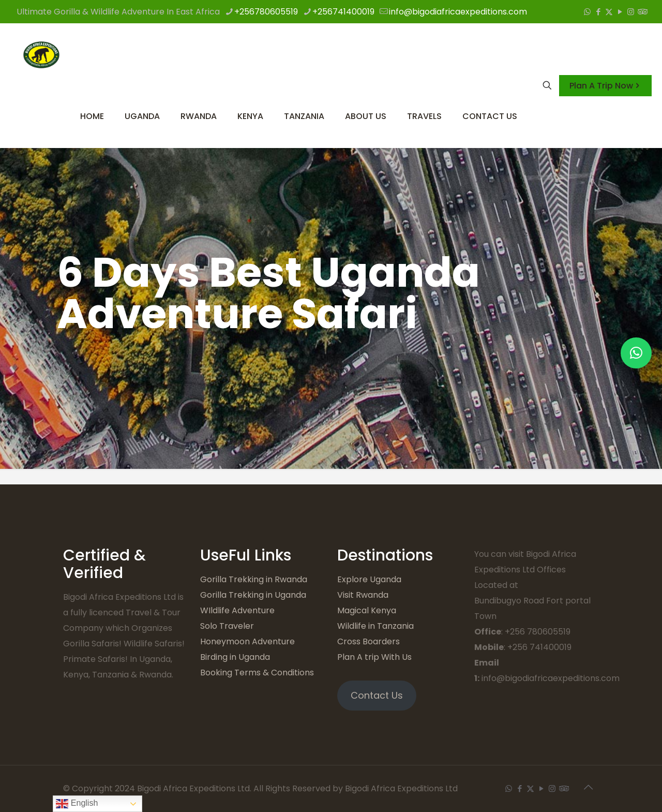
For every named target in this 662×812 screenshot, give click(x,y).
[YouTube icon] (620, 12)
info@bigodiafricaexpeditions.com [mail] (458, 12)
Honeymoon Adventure (247, 641)
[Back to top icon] (588, 787)
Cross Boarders (368, 641)
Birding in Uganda (235, 657)
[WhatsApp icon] (587, 12)
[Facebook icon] (598, 12)
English (77, 804)
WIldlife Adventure (237, 610)
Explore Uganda (369, 579)
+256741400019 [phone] (343, 12)
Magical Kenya (367, 610)
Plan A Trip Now (605, 86)
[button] (636, 353)
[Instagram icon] (631, 12)
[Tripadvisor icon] (642, 12)
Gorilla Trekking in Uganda (253, 595)
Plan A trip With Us (374, 657)
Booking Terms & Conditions (257, 673)
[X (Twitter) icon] (609, 12)
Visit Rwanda (363, 595)
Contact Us (377, 695)
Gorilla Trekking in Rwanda (254, 579)
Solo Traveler (227, 626)
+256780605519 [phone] (266, 12)
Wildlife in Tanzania (375, 626)
